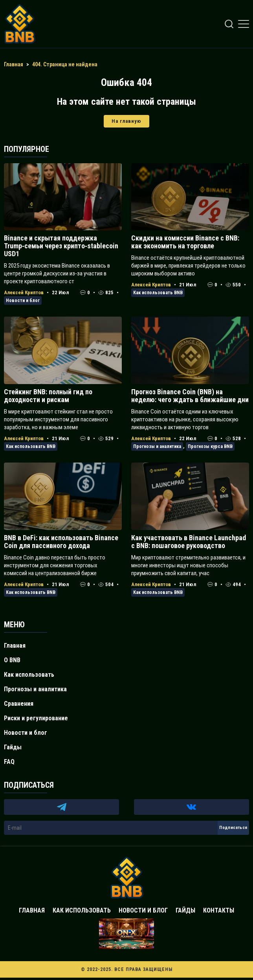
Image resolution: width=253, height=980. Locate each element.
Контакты (219, 910)
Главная (15, 646)
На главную (126, 121)
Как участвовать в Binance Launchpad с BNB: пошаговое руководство (189, 542)
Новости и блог (23, 301)
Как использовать (29, 675)
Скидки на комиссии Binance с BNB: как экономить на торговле (185, 242)
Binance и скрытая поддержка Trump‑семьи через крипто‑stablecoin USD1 (61, 246)
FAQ (9, 762)
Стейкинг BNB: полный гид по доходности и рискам (48, 396)
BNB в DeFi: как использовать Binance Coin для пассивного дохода (61, 542)
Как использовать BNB (158, 293)
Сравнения (19, 704)
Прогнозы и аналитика (157, 446)
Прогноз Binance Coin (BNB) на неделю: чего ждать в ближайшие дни (190, 396)
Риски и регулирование (36, 718)
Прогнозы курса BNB (210, 446)
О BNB (12, 660)
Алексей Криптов (24, 292)
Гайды (13, 747)
